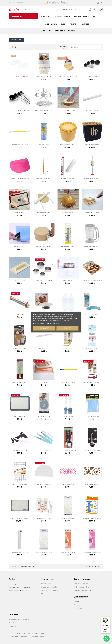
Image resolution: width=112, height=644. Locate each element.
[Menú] (109, 618)
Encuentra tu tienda (49, 587)
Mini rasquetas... (20, 246)
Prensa (76, 602)
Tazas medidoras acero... (44, 280)
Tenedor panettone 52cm (92, 178)
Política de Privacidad (36, 634)
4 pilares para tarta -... (20, 552)
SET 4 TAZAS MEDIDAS (92, 77)
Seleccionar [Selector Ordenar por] (85, 47)
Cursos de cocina (80, 605)
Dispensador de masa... (92, 246)
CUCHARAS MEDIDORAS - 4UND (92, 450)
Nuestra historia (47, 584)
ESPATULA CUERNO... (44, 416)
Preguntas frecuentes (82, 584)
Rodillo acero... (20, 314)
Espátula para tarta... (92, 212)
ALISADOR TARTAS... (92, 348)
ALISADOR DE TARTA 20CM (44, 552)
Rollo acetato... (68, 280)
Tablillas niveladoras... (44, 212)
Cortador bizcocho (68, 111)
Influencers (78, 608)
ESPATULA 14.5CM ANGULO (20, 178)
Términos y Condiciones (39, 637)
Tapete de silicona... (68, 178)
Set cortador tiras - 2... (92, 314)
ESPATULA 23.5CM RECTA (44, 178)
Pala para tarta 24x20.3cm (92, 280)
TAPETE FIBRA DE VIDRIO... (20, 518)
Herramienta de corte (20, 145)
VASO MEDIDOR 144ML (44, 77)
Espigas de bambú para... (20, 382)
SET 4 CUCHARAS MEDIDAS (20, 111)
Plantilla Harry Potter (92, 145)
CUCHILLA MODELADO (68, 382)
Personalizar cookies (52, 323)
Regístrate (13, 623)
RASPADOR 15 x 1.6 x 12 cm (68, 77)
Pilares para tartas (68, 212)
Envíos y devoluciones (82, 587)
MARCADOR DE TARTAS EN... (44, 111)
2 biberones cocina (20, 348)
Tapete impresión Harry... (68, 145)
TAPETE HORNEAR (20, 416)
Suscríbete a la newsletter (19, 620)
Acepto (68, 328)
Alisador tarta (20, 280)
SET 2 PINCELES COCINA (68, 450)
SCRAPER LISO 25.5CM (68, 518)
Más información (39, 323)
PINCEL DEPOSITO (44, 450)
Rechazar (44, 328)
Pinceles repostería (68, 246)
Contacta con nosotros (83, 590)
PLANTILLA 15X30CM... (92, 484)
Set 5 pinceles (44, 145)
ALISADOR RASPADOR (44, 484)
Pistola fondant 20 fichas (92, 518)
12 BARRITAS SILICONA (92, 416)
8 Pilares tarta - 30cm (44, 518)
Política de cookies (20, 637)
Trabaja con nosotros (50, 590)
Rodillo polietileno (92, 111)
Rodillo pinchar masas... (92, 382)
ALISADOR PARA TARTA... (68, 552)
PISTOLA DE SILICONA (20, 450)
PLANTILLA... (44, 382)
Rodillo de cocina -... (44, 348)
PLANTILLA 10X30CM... (68, 484)
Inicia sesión (14, 626)
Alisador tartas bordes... (44, 246)
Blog (43, 594)
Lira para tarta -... (68, 348)
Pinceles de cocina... (68, 416)
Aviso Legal (21, 634)
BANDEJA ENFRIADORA (20, 484)
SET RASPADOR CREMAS (20, 77)
